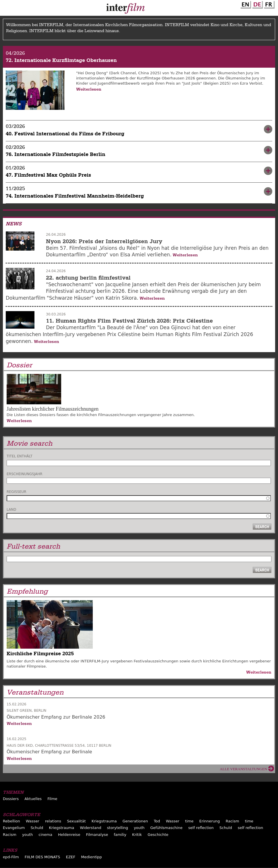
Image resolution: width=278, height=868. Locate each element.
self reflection (201, 828)
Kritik (137, 835)
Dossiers (11, 799)
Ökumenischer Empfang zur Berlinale (49, 752)
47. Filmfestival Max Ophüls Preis (48, 175)
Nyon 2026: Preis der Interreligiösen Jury (104, 241)
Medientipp (91, 857)
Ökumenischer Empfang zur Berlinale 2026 (56, 717)
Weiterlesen (89, 89)
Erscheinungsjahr (25, 474)
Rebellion (11, 821)
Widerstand (90, 828)
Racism (232, 821)
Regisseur (17, 492)
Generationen (135, 821)
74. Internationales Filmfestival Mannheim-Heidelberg (75, 196)
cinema (45, 835)
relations (53, 821)
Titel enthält (20, 456)
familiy (120, 835)
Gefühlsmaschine (166, 828)
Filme (52, 799)
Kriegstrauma (104, 821)
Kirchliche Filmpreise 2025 (40, 654)
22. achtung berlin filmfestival (88, 278)
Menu (7, 9)
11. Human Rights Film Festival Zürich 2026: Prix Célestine (129, 321)
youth (139, 828)
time (189, 821)
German (257, 4)
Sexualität (76, 821)
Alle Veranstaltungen (243, 769)
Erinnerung (210, 821)
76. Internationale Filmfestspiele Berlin (56, 154)
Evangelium (14, 828)
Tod (157, 821)
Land (11, 510)
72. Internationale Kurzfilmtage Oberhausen (61, 60)
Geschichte (158, 835)
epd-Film (11, 857)
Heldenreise (69, 835)
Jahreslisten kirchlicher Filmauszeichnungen (53, 409)
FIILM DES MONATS (43, 857)
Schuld (37, 828)
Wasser (33, 821)
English (245, 4)
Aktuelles (33, 799)
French (269, 4)
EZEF (71, 857)
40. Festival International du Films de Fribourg (65, 134)
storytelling (118, 828)
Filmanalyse (97, 835)
